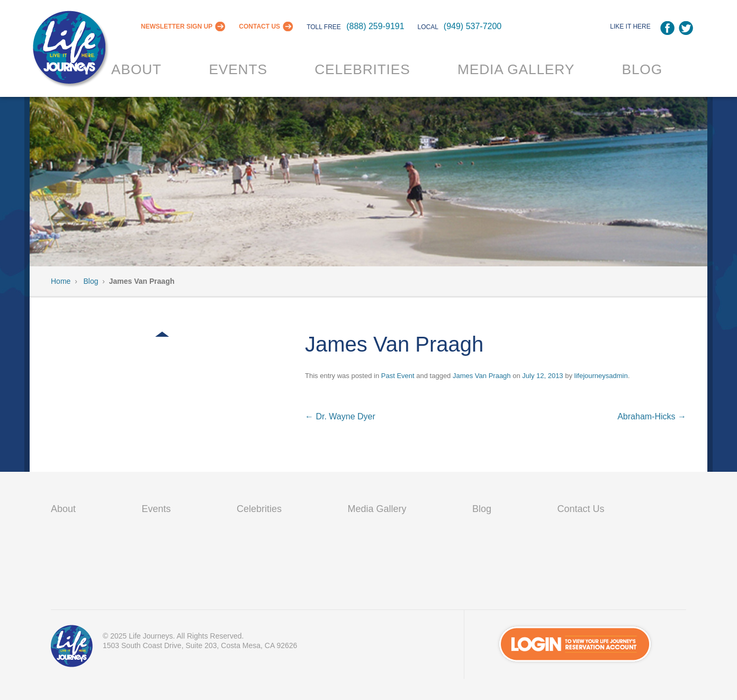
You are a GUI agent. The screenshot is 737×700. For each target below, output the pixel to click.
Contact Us (259, 26)
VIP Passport (72, 649)
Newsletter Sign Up (177, 26)
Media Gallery (516, 69)
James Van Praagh (482, 376)
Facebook (667, 28)
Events (238, 69)
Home (61, 281)
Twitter (686, 28)
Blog (642, 69)
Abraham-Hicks (652, 416)
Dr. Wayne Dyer (340, 416)
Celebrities (362, 69)
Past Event (398, 376)
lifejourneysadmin (601, 376)
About (136, 69)
